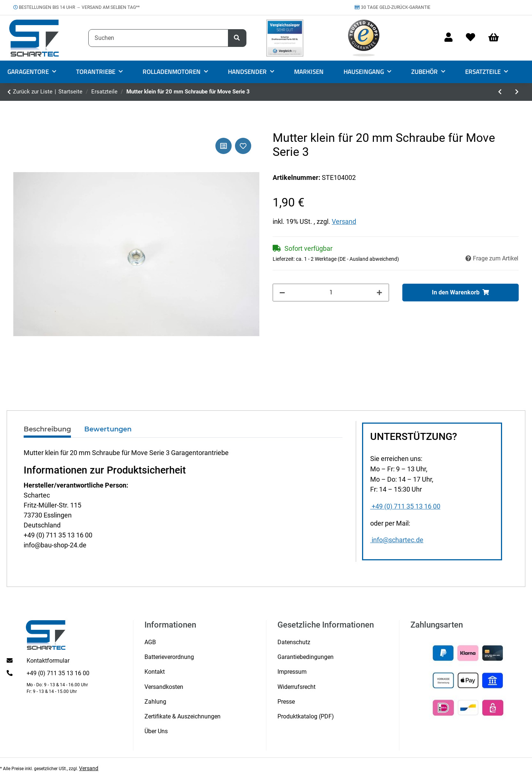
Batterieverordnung (169, 657)
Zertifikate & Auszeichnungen (183, 716)
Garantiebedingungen (306, 657)
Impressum (292, 672)
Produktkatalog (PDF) (306, 716)
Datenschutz (294, 642)
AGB (150, 642)
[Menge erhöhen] (379, 293)
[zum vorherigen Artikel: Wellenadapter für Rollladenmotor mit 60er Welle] (500, 92)
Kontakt (155, 672)
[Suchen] (158, 38)
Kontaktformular (48, 661)
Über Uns (156, 731)
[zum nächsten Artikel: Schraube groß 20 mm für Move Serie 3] (517, 92)
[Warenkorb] (497, 38)
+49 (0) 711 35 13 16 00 (405, 506)
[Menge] (331, 293)
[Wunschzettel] (470, 38)
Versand (344, 221)
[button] (449, 38)
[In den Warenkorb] (461, 293)
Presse (286, 702)
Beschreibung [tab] (47, 429)
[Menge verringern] (282, 293)
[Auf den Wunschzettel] (243, 146)
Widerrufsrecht (296, 687)
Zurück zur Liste (33, 92)
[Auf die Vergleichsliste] (224, 146)
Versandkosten (164, 687)
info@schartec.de (397, 540)
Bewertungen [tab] (108, 429)
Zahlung (155, 702)
